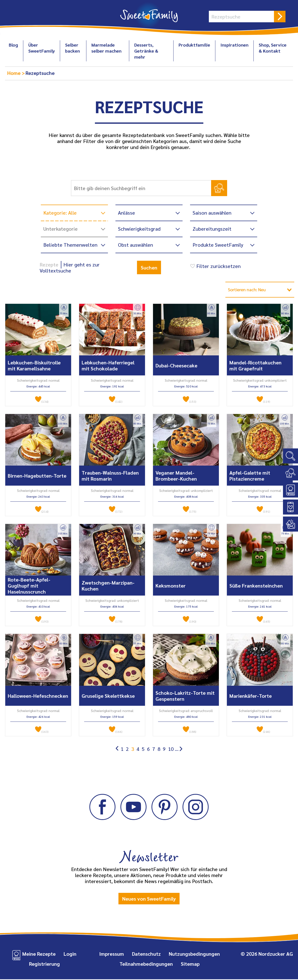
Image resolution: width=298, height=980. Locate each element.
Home (15, 73)
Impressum (112, 954)
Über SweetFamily (42, 48)
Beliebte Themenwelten (70, 245)
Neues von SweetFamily (149, 899)
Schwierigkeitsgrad (139, 229)
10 (171, 750)
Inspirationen (234, 45)
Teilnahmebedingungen (146, 964)
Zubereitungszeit (212, 229)
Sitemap (190, 964)
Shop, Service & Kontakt (273, 48)
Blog (13, 45)
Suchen (149, 267)
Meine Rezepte (39, 954)
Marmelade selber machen (106, 48)
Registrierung (44, 964)
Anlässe (126, 213)
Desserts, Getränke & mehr (146, 51)
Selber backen (72, 48)
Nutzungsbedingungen (194, 954)
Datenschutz (146, 954)
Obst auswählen (135, 245)
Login (70, 954)
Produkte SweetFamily (218, 245)
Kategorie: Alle (60, 213)
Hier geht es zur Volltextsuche (70, 267)
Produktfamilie (194, 45)
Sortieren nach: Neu (250, 290)
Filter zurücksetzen (215, 266)
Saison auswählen (212, 213)
